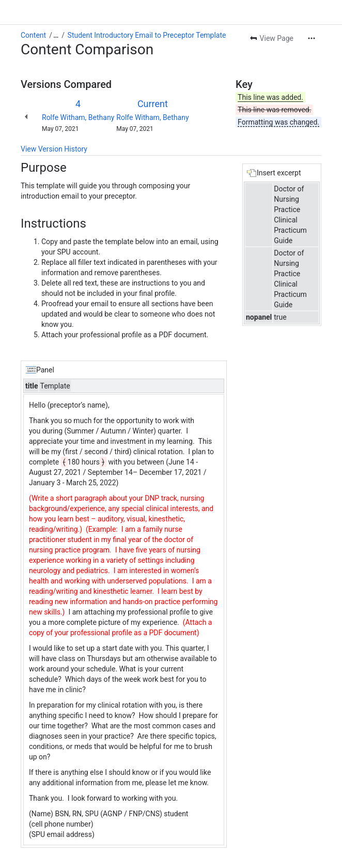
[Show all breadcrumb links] (56, 35)
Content (33, 35)
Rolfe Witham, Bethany (78, 117)
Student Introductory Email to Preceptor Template (147, 35)
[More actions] (312, 38)
